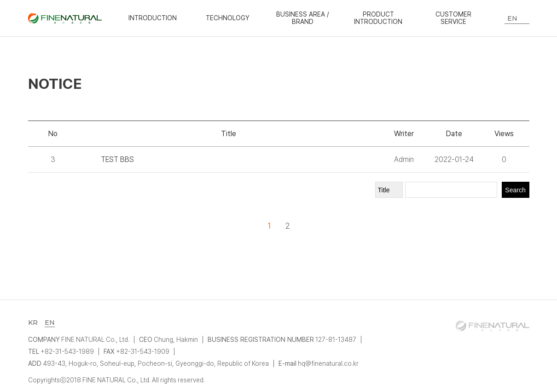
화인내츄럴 (65, 18)
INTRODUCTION (153, 18)
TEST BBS (117, 159)
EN (50, 323)
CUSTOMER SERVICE (453, 18)
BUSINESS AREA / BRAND (303, 18)
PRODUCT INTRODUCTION (378, 18)
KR (33, 323)
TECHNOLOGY (228, 18)
